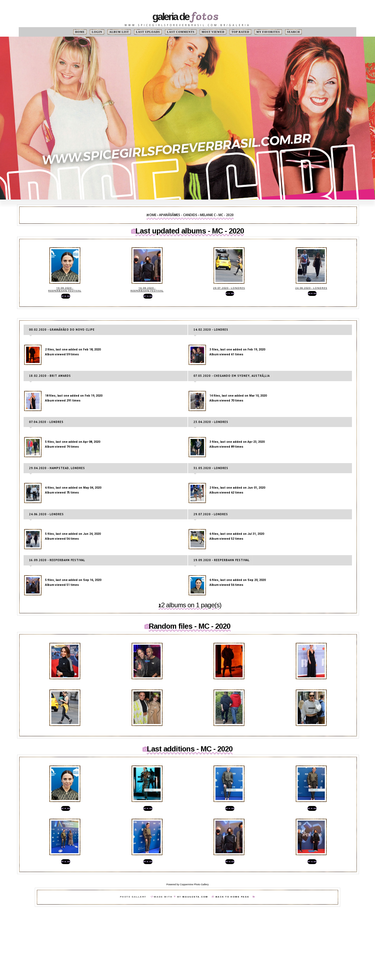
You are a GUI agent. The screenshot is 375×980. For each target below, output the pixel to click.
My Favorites (268, 32)
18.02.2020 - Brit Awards (50, 375)
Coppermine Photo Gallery (194, 883)
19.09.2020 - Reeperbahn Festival (220, 559)
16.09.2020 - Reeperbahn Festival (56, 559)
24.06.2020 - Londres (46, 513)
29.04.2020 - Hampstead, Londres (56, 467)
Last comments (181, 32)
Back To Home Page (232, 895)
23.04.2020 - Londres (211, 421)
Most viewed (213, 32)
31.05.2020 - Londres (211, 467)
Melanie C (208, 215)
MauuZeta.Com (195, 895)
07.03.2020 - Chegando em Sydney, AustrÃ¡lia (231, 375)
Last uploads (148, 32)
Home (80, 32)
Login (97, 32)
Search (294, 32)
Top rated (240, 32)
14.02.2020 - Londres (211, 329)
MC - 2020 (226, 215)
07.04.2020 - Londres (46, 421)
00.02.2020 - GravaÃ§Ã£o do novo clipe (62, 329)
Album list (119, 32)
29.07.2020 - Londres (210, 513)
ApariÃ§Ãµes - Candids (178, 215)
